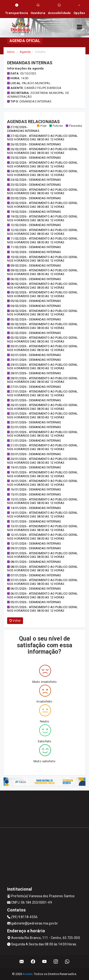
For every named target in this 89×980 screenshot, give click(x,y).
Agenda (25, 52)
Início (11, 52)
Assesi (28, 974)
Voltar (15, 621)
